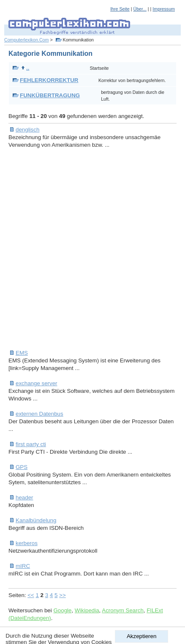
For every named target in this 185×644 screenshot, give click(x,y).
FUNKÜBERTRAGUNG (50, 95)
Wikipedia (87, 610)
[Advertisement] (92, 249)
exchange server (37, 383)
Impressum (164, 9)
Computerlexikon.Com (26, 40)
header (24, 497)
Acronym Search (123, 610)
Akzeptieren (141, 636)
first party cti (31, 444)
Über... (140, 9)
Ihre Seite (120, 9)
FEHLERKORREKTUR (49, 80)
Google (62, 610)
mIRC (23, 566)
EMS (22, 353)
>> (63, 595)
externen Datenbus (39, 414)
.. (25, 68)
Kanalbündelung (36, 520)
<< (31, 595)
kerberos (27, 543)
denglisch (27, 130)
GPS (22, 467)
